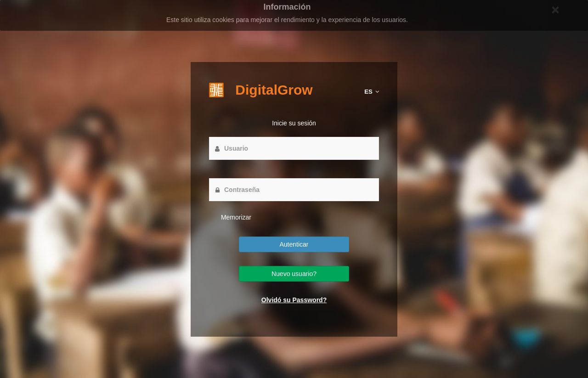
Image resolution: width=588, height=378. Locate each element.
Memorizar (235, 217)
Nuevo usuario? (294, 274)
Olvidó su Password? (294, 300)
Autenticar (294, 244)
